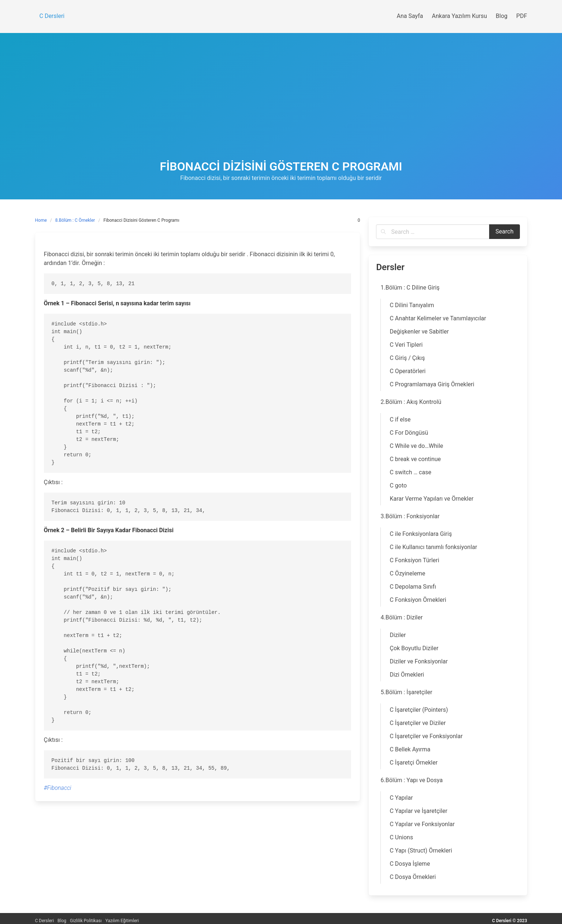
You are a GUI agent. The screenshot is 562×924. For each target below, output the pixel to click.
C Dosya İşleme (410, 864)
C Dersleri (45, 921)
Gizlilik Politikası (86, 921)
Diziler (398, 635)
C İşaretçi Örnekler (414, 763)
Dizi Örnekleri (407, 675)
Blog (62, 921)
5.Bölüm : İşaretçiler (406, 692)
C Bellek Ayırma (410, 749)
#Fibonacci (58, 788)
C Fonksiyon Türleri (414, 560)
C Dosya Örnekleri (413, 877)
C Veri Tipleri (406, 345)
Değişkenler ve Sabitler (419, 332)
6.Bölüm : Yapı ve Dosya (412, 780)
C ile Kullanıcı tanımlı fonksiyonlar (433, 547)
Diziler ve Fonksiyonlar (418, 661)
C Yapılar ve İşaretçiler (418, 811)
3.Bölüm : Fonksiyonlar (410, 516)
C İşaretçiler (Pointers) (419, 710)
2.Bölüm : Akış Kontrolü (411, 402)
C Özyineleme (407, 573)
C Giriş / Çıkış (407, 358)
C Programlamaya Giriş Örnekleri (432, 384)
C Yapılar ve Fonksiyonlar (422, 824)
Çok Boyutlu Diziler (414, 648)
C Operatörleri (407, 371)
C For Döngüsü (409, 433)
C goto (398, 485)
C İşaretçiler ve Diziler (418, 723)
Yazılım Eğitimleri (122, 921)
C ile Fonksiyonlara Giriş (421, 534)
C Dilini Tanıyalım (412, 305)
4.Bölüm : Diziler (401, 617)
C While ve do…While (416, 446)
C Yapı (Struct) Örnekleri (421, 851)
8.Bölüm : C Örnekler (75, 220)
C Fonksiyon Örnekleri (418, 600)
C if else (400, 419)
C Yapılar (401, 798)
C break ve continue (415, 459)
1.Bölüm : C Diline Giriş (410, 288)
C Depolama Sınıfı (413, 587)
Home (41, 220)
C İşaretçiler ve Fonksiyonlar (426, 736)
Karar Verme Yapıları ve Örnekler (431, 499)
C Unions (401, 837)
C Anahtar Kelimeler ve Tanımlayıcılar (438, 318)
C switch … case (410, 472)
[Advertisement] (281, 105)
